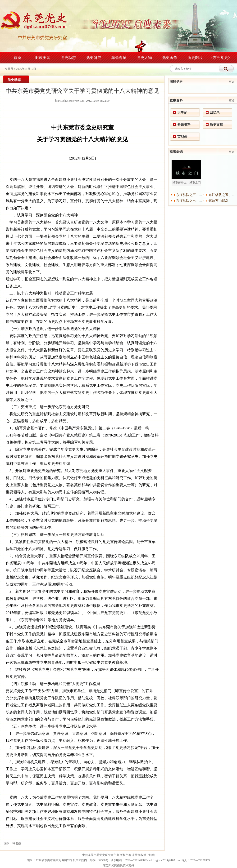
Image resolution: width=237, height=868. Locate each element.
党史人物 (144, 58)
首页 (18, 58)
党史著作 (170, 58)
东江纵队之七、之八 (191, 201)
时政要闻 (43, 58)
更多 (232, 82)
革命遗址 (119, 58)
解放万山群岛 (219, 201)
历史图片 (195, 58)
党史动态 (68, 58)
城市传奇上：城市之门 (187, 183)
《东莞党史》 (220, 58)
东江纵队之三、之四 (191, 195)
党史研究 (94, 58)
